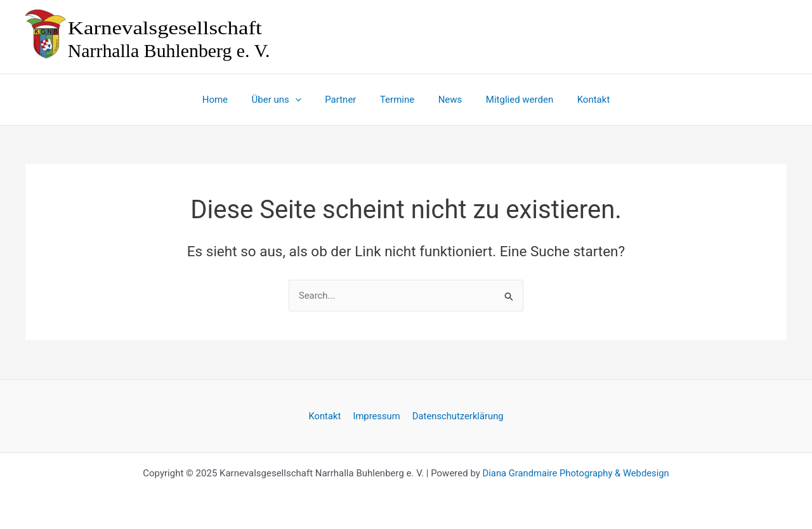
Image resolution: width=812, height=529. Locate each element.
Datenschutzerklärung (456, 415)
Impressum (376, 415)
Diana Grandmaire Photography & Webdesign (576, 473)
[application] (305, 100)
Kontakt (326, 415)
